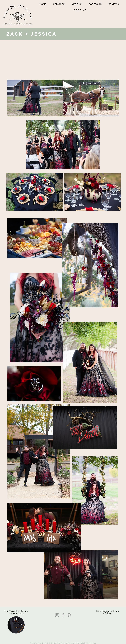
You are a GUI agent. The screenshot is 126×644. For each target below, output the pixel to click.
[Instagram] (57, 615)
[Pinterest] (69, 615)
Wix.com (91, 643)
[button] (11, 5)
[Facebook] (63, 615)
